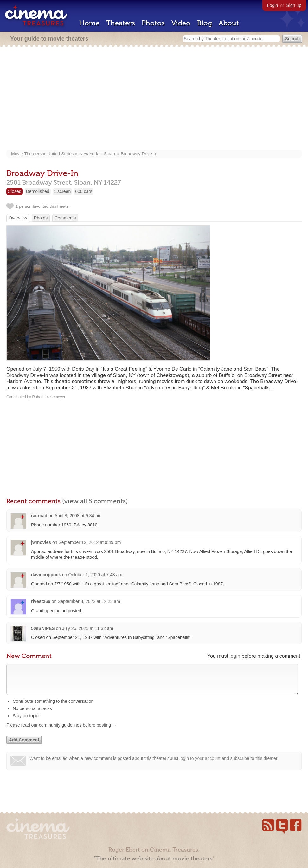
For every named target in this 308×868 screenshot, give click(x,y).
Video (181, 23)
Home (89, 23)
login (235, 656)
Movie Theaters (26, 154)
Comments (65, 218)
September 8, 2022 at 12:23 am (89, 601)
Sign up (294, 5)
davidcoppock (46, 575)
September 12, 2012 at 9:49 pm (90, 542)
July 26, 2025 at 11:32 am (88, 628)
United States (61, 154)
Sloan (110, 154)
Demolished (38, 191)
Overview (18, 218)
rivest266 (41, 601)
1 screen (62, 191)
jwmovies (41, 542)
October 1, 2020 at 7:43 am (95, 575)
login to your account (200, 765)
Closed (15, 191)
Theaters (121, 23)
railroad (39, 516)
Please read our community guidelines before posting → (61, 731)
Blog (205, 23)
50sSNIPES (43, 628)
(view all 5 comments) (95, 501)
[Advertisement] (154, 99)
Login (273, 5)
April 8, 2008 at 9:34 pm (78, 516)
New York (89, 154)
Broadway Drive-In (139, 154)
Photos (153, 23)
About (229, 23)
